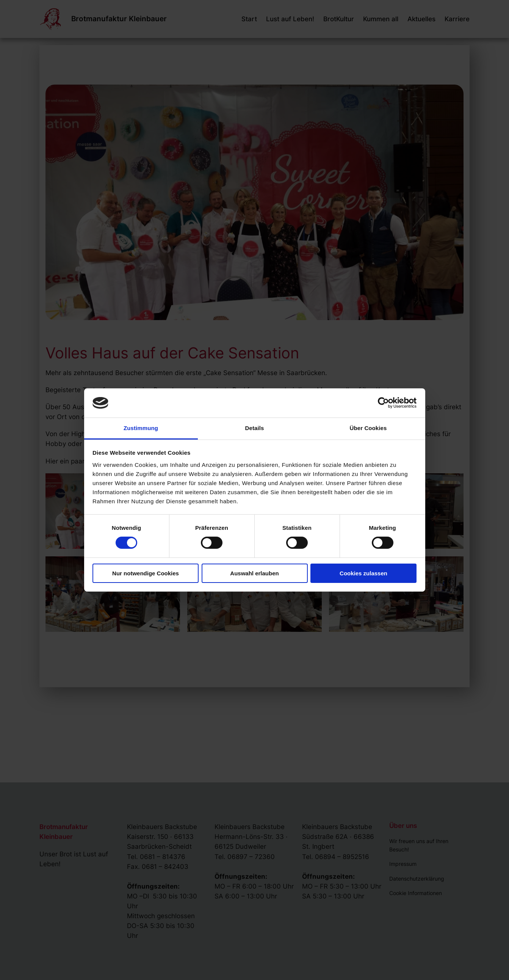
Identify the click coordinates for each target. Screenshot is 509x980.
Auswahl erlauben (254, 573)
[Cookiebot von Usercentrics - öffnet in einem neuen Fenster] (383, 403)
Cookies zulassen (363, 573)
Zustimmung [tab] (141, 428)
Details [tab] (255, 428)
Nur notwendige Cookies (146, 573)
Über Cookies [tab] (368, 428)
